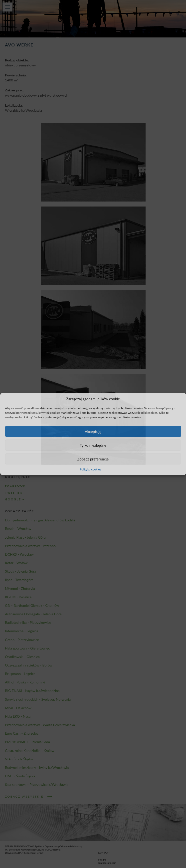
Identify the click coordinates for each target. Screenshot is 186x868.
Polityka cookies (91, 469)
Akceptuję (93, 432)
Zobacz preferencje (93, 459)
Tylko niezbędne (93, 445)
